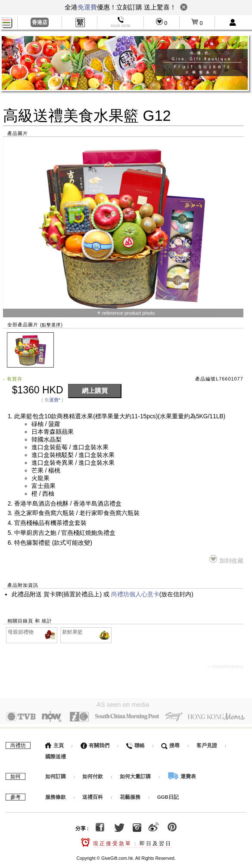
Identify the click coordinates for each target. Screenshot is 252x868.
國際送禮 (56, 755)
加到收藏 (226, 560)
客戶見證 (207, 743)
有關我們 (95, 743)
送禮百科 (93, 795)
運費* (55, 400)
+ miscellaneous (226, 666)
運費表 (182, 774)
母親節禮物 (32, 632)
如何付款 (93, 774)
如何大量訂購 (136, 774)
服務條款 (56, 795)
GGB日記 (168, 795)
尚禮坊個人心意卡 (135, 594)
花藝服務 (130, 795)
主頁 (54, 743)
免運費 (87, 7)
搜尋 (170, 743)
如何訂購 (56, 774)
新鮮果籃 (86, 632)
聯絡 (135, 743)
